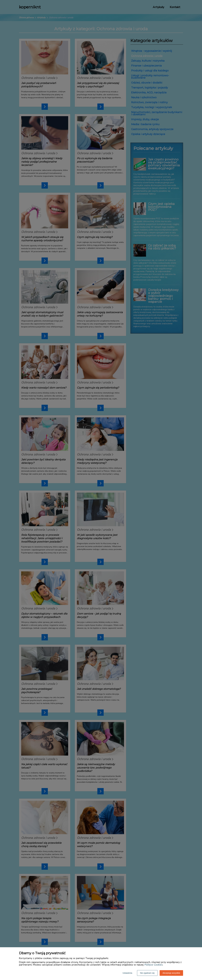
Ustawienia (127, 973)
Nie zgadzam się (147, 973)
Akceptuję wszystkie (171, 973)
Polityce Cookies (153, 965)
